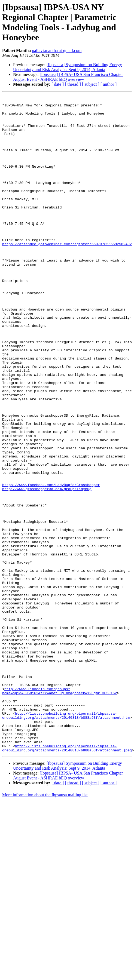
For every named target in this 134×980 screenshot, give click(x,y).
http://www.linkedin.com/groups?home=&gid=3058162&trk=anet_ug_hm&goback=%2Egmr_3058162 (60, 810)
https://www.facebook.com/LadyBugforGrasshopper (51, 563)
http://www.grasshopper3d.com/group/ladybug (47, 568)
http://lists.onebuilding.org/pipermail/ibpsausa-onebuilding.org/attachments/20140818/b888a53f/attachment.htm (66, 840)
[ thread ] (73, 84)
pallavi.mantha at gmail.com (57, 50)
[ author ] (109, 84)
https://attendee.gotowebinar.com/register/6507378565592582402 (67, 274)
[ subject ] (91, 84)
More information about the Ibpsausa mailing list (45, 926)
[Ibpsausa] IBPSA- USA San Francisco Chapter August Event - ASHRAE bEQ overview (68, 77)
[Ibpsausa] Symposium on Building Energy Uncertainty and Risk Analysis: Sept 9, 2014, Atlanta (68, 67)
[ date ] (58, 84)
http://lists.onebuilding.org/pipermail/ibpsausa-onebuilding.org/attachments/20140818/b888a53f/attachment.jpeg (67, 879)
